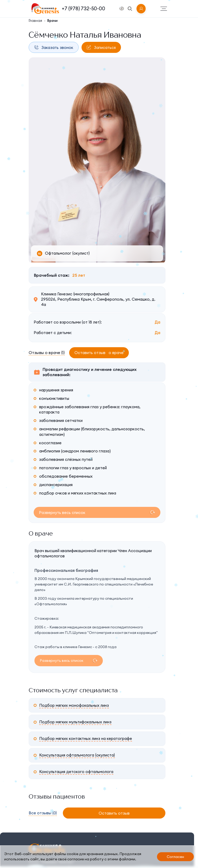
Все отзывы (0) (43, 813)
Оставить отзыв (99, 353)
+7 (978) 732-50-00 (83, 8)
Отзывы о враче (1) (47, 353)
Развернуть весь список (62, 513)
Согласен (175, 857)
